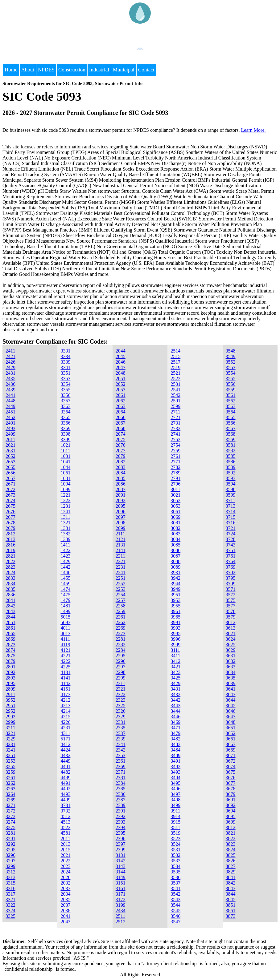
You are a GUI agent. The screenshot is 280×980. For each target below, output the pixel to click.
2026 (65, 877)
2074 (121, 434)
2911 (10, 694)
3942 (175, 578)
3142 (121, 861)
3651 (231, 728)
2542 (175, 395)
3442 (175, 700)
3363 (65, 406)
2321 (121, 689)
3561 (231, 395)
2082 (121, 462)
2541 (175, 390)
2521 (175, 373)
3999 (175, 645)
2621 (10, 445)
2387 (121, 800)
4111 (65, 639)
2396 (121, 839)
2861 (10, 628)
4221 (65, 656)
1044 (65, 467)
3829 (231, 872)
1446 (65, 573)
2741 (175, 434)
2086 (121, 484)
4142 (65, 683)
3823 (231, 844)
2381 (121, 778)
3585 (231, 456)
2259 (121, 611)
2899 (10, 689)
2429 (10, 367)
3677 (231, 783)
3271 (10, 805)
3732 (65, 811)
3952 (10, 700)
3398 (65, 434)
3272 (10, 811)
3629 (231, 650)
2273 (121, 633)
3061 (175, 512)
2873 (10, 645)
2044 (121, 351)
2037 (65, 905)
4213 (65, 706)
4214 (65, 711)
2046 (121, 362)
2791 (175, 478)
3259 (10, 772)
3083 (175, 534)
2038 (65, 911)
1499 (65, 611)
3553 (231, 367)
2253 (121, 589)
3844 (231, 894)
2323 (121, 700)
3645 (231, 706)
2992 (10, 717)
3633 (231, 667)
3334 (65, 356)
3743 (231, 545)
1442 (65, 567)
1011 (65, 451)
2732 (175, 428)
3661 (231, 739)
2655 (10, 467)
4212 (65, 700)
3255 (10, 766)
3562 (231, 401)
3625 (231, 645)
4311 (65, 733)
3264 (10, 794)
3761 (231, 556)
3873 (231, 916)
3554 (231, 373)
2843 (10, 611)
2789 (175, 473)
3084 (175, 539)
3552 (231, 362)
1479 (65, 600)
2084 (121, 473)
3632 (231, 661)
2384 (121, 783)
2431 (10, 373)
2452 (10, 417)
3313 (10, 877)
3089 (175, 567)
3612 (231, 622)
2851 (10, 622)
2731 (175, 423)
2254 (121, 595)
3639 (231, 683)
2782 (175, 467)
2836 (10, 595)
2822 (10, 561)
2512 (121, 922)
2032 (65, 883)
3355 (65, 390)
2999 (10, 722)
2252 (121, 584)
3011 (175, 489)
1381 (65, 528)
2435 (10, 379)
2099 (121, 528)
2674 (10, 500)
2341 (121, 744)
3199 (121, 905)
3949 (175, 589)
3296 (10, 855)
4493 (65, 794)
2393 (121, 822)
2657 (10, 478)
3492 (175, 766)
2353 (121, 755)
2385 (121, 789)
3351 (65, 373)
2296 (121, 661)
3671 (231, 755)
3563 (231, 406)
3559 (231, 390)
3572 (231, 595)
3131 (121, 855)
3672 (231, 761)
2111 (120, 534)
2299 (121, 678)
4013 (65, 633)
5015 (65, 617)
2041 (65, 916)
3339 (65, 362)
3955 (175, 606)
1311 (65, 517)
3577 (231, 606)
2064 (121, 412)
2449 (10, 406)
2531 (175, 384)
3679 (231, 794)
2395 (121, 833)
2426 (10, 362)
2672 (10, 489)
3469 (175, 722)
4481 (65, 766)
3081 (175, 523)
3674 (231, 766)
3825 (231, 855)
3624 (231, 639)
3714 (231, 512)
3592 (231, 473)
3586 (231, 462)
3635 (231, 678)
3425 (175, 678)
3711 (231, 500)
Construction (72, 70)
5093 (65, 622)
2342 (121, 750)
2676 (10, 512)
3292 (10, 844)
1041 (65, 462)
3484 (175, 750)
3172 (121, 899)
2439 (10, 390)
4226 (65, 722)
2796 (175, 484)
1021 (65, 445)
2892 (10, 672)
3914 (175, 816)
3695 (231, 816)
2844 (10, 617)
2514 (175, 351)
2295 (121, 656)
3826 (231, 861)
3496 (175, 789)
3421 (175, 667)
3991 (175, 622)
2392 (121, 816)
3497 (175, 794)
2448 (10, 401)
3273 (10, 816)
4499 (65, 800)
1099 (65, 489)
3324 (10, 911)
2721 (175, 417)
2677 (10, 517)
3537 (175, 883)
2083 (121, 467)
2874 (10, 650)
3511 (175, 827)
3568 (231, 434)
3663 (231, 744)
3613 (231, 628)
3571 (231, 589)
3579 (231, 617)
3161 (121, 888)
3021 (175, 495)
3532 (175, 855)
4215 (65, 717)
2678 (10, 523)
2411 (10, 351)
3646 (231, 711)
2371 (121, 772)
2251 (121, 578)
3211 (10, 728)
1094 (65, 484)
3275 (10, 827)
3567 (231, 428)
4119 (65, 645)
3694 (231, 811)
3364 (65, 412)
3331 (65, 351)
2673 (10, 495)
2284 (121, 650)
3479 (175, 733)
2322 (121, 694)
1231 (65, 506)
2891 (10, 667)
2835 (10, 589)
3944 (175, 584)
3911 (175, 811)
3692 (231, 805)
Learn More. (253, 130)
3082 (175, 528)
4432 (65, 755)
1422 (65, 550)
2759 (175, 451)
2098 (121, 523)
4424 (65, 750)
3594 (231, 484)
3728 (231, 539)
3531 (175, 850)
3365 (65, 417)
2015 (65, 850)
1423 (65, 556)
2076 (121, 445)
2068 (121, 428)
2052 (121, 384)
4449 (65, 761)
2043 (65, 922)
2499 (10, 434)
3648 (231, 722)
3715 (231, 517)
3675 (231, 772)
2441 (10, 395)
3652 (231, 733)
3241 (10, 750)
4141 (65, 678)
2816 (10, 545)
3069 (175, 517)
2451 (10, 412)
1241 (65, 512)
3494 (175, 778)
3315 (10, 883)
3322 (10, 905)
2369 (121, 766)
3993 (175, 628)
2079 (121, 456)
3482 (175, 739)
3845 (231, 899)
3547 (175, 922)
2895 (10, 683)
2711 (175, 412)
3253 (10, 761)
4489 (65, 778)
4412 (65, 744)
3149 (121, 877)
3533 (175, 861)
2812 (10, 534)
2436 (10, 384)
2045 (121, 356)
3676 (231, 778)
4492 (65, 789)
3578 (231, 611)
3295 (10, 850)
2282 (121, 645)
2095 (121, 506)
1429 (65, 561)
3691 (231, 800)
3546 (175, 916)
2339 (121, 739)
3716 (231, 523)
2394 (121, 827)
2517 (175, 362)
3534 (175, 866)
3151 (121, 883)
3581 (231, 445)
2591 (175, 401)
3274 (10, 822)
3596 (231, 489)
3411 (175, 656)
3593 (231, 478)
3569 (231, 440)
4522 (65, 827)
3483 (175, 744)
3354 (65, 384)
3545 (175, 911)
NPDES (46, 70)
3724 (231, 534)
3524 (175, 844)
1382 (65, 534)
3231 (10, 744)
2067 (121, 423)
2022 (65, 861)
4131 (65, 672)
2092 (121, 500)
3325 (10, 916)
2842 (10, 606)
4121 (65, 650)
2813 (10, 539)
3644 (231, 700)
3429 (175, 683)
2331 (121, 722)
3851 (231, 905)
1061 (65, 473)
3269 (10, 800)
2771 (175, 462)
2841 (10, 600)
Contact (146, 70)
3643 (231, 694)
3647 (231, 717)
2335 (121, 728)
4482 (65, 772)
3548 (231, 351)
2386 (121, 794)
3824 (231, 850)
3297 (10, 861)
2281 (121, 639)
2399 (121, 850)
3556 (231, 384)
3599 (231, 495)
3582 (231, 451)
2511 (120, 916)
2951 (10, 706)
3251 (10, 755)
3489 (175, 755)
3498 (175, 800)
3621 (231, 633)
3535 (175, 872)
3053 (175, 506)
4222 (65, 661)
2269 (121, 628)
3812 (231, 827)
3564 (231, 412)
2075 (121, 440)
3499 (175, 805)
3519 (175, 833)
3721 (231, 528)
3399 (65, 440)
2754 (175, 445)
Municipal (124, 70)
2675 (10, 506)
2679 (10, 528)
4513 (65, 822)
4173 (65, 694)
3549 (231, 356)
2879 (10, 661)
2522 (175, 379)
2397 (121, 844)
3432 (175, 694)
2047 (121, 367)
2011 (65, 839)
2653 (10, 462)
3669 (231, 750)
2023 (65, 866)
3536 (175, 877)
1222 (65, 500)
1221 (65, 495)
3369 (65, 428)
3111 (175, 650)
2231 (121, 567)
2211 (120, 556)
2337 (121, 733)
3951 (175, 595)
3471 (175, 728)
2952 (10, 711)
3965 (175, 617)
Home (11, 70)
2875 (10, 656)
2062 (121, 401)
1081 (65, 478)
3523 (175, 839)
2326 (121, 711)
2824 (10, 573)
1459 (65, 584)
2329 (121, 717)
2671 (10, 484)
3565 (231, 417)
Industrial (99, 70)
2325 (121, 706)
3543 (175, 899)
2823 (10, 567)
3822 (231, 839)
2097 (121, 517)
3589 (231, 467)
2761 (175, 456)
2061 (121, 395)
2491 (10, 423)
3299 (10, 866)
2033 (65, 888)
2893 (10, 678)
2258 (121, 606)
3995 (175, 633)
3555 (231, 379)
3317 (10, 894)
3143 (121, 866)
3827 (231, 866)
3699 (231, 822)
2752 (175, 440)
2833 (10, 578)
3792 (231, 573)
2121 (121, 539)
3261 (10, 778)
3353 (65, 379)
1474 (65, 589)
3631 (231, 656)
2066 (121, 417)
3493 (175, 772)
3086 (175, 550)
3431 (175, 689)
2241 (121, 573)
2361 (121, 761)
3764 (231, 561)
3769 (231, 567)
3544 (175, 905)
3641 (231, 689)
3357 (65, 401)
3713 (231, 506)
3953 (175, 600)
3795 (231, 578)
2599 (175, 406)
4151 (65, 689)
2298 (121, 672)
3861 (231, 911)
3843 (231, 888)
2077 (121, 451)
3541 (175, 888)
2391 (121, 811)
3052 (175, 500)
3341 (65, 367)
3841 (231, 877)
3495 (175, 783)
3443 (175, 706)
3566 (231, 423)
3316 (10, 888)
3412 (175, 661)
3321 (10, 899)
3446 (175, 717)
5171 (65, 739)
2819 (10, 550)
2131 (121, 545)
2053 (121, 390)
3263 (10, 789)
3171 (121, 894)
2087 (121, 489)
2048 (121, 373)
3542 (175, 894)
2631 (10, 451)
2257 (121, 600)
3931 (175, 573)
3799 (231, 584)
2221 (121, 561)
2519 (175, 367)
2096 (121, 512)
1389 (65, 539)
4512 (65, 816)
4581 (65, 833)
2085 (121, 478)
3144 (121, 872)
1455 (65, 578)
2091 (121, 495)
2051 (121, 379)
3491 (175, 761)
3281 (10, 833)
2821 (10, 556)
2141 (121, 550)
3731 (65, 805)
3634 (231, 672)
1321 (65, 523)
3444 (175, 711)
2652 (10, 456)
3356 (65, 395)
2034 (65, 894)
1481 (65, 606)
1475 (65, 595)
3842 (231, 883)
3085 (175, 545)
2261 (121, 617)
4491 (65, 783)
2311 (120, 683)
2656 (10, 473)
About (28, 70)
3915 (175, 822)
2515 (175, 356)
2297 (121, 667)
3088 (175, 561)
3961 (175, 611)
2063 (121, 406)
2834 (10, 584)
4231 (65, 728)
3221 (10, 733)
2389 (121, 805)
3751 (231, 550)
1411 (65, 545)
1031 (65, 456)
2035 (65, 899)
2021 (65, 855)
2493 (10, 428)
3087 (175, 556)
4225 (65, 667)
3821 (231, 833)
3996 (175, 639)
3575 (231, 600)
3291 (10, 839)
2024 (65, 872)
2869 (10, 639)
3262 (10, 783)
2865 (10, 633)
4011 (65, 628)
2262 (121, 622)
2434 (121, 911)
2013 (65, 844)
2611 (10, 440)
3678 (231, 789)
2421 (10, 356)
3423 (175, 672)
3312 (10, 872)
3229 (10, 739)
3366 (65, 423)
